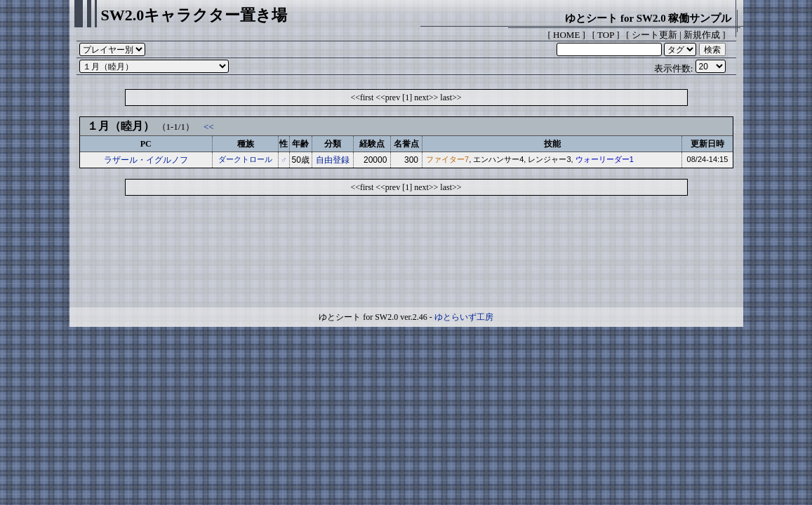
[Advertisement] (406, 255)
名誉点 (406, 144)
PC (146, 144)
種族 (246, 144)
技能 (552, 144)
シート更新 (654, 35)
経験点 (372, 144)
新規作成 (702, 35)
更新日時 (707, 144)
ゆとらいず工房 (464, 317)
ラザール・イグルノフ (146, 160)
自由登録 (333, 160)
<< (209, 127)
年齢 (300, 144)
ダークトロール (245, 159)
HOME (566, 35)
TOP (606, 35)
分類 (333, 144)
